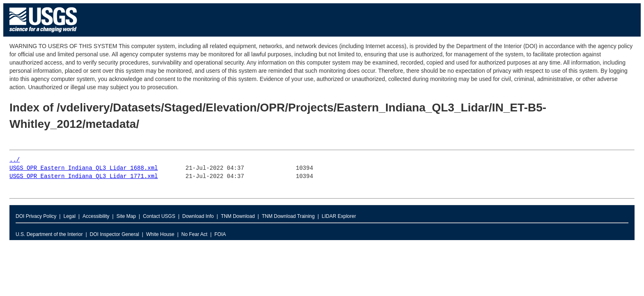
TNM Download (238, 216)
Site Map (126, 216)
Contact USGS (159, 216)
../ (15, 160)
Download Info (198, 216)
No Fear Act (194, 234)
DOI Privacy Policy (36, 216)
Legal (69, 216)
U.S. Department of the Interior (49, 234)
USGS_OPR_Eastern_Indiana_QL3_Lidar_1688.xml (84, 168)
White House (160, 234)
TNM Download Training (288, 216)
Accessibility (96, 216)
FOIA (220, 234)
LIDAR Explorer (339, 216)
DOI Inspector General (115, 234)
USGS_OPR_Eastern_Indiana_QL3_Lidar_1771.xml (84, 177)
